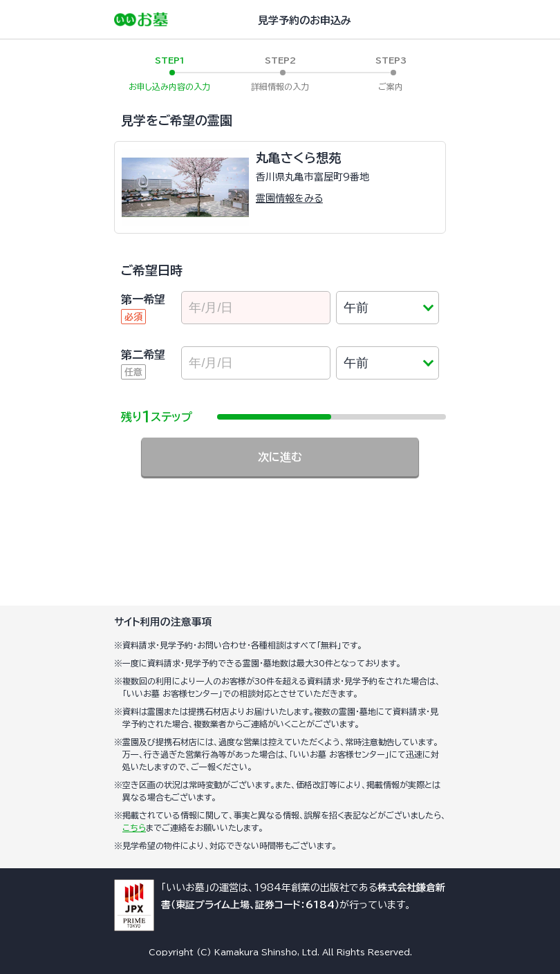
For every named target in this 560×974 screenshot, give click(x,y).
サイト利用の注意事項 (163, 622)
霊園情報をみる (289, 198)
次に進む (280, 457)
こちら (134, 827)
